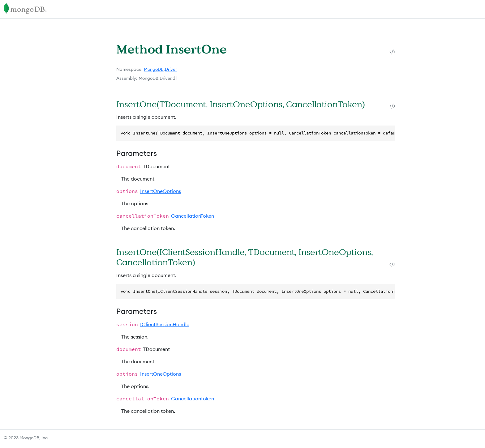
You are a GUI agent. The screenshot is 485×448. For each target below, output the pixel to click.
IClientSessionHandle (165, 324)
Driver (171, 69)
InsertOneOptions (161, 191)
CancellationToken (193, 216)
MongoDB (154, 69)
